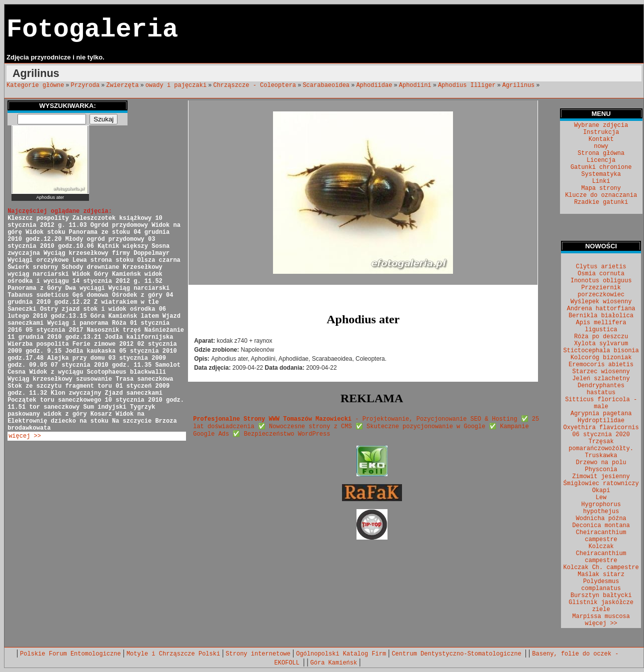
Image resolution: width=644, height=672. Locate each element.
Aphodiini (415, 85)
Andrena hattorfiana (601, 309)
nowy (601, 146)
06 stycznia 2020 (601, 435)
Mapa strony (601, 188)
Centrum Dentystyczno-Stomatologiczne (458, 654)
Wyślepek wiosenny (601, 302)
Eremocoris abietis (601, 365)
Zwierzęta (123, 85)
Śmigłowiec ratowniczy (601, 484)
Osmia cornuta (601, 274)
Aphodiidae (374, 85)
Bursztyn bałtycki (601, 596)
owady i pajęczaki (176, 85)
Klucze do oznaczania (601, 195)
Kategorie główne (35, 85)
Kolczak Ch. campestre (601, 568)
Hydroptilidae (601, 421)
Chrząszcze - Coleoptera (254, 85)
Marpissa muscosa (601, 617)
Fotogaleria (92, 30)
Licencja (601, 160)
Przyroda (85, 85)
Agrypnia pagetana (601, 414)
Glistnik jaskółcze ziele (601, 606)
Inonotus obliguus (601, 281)
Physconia (601, 470)
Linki (601, 181)
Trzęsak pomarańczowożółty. (601, 445)
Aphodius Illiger (467, 85)
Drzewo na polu (601, 463)
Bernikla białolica (601, 316)
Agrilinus (518, 85)
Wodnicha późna (601, 519)
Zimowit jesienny (601, 477)
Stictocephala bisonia (601, 351)
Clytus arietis (601, 267)
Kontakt (601, 139)
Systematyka (601, 174)
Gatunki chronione (601, 167)
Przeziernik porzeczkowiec (601, 291)
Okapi (601, 491)
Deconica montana (601, 526)
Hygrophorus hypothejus (601, 508)
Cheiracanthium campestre (601, 536)
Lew (601, 498)
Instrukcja (601, 132)
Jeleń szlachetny (601, 379)
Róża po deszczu (601, 337)
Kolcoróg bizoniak (601, 358)
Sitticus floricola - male (601, 403)
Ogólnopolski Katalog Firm (341, 654)
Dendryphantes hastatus (601, 389)
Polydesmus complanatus (601, 585)
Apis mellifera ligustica (601, 326)
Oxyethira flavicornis (601, 428)
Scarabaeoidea (326, 85)
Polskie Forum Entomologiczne (70, 654)
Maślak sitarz (601, 575)
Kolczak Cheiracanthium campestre (601, 554)
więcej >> (25, 436)
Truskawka (601, 456)
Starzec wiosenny (601, 372)
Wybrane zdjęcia (601, 125)
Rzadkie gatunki (601, 202)
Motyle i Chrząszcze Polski (173, 654)
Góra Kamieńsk (334, 663)
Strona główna (601, 153)
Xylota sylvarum (601, 344)
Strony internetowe (258, 654)
